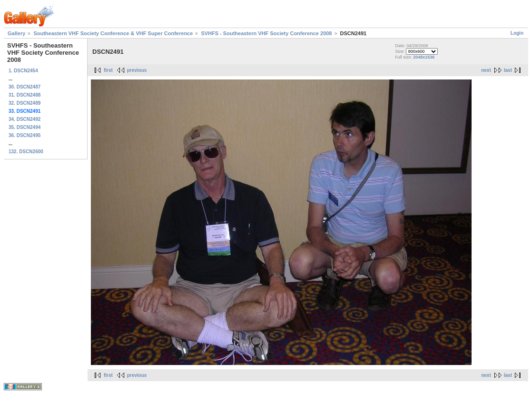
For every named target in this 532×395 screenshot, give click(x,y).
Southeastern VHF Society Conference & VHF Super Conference (113, 33)
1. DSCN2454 (23, 71)
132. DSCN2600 (26, 152)
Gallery (16, 33)
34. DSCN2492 (25, 119)
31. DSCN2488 (25, 95)
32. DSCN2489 (25, 103)
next (486, 70)
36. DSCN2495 (25, 135)
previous (137, 70)
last (508, 70)
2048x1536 (424, 57)
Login (517, 33)
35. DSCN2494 (25, 127)
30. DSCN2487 (25, 87)
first (108, 70)
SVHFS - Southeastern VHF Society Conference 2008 (266, 33)
